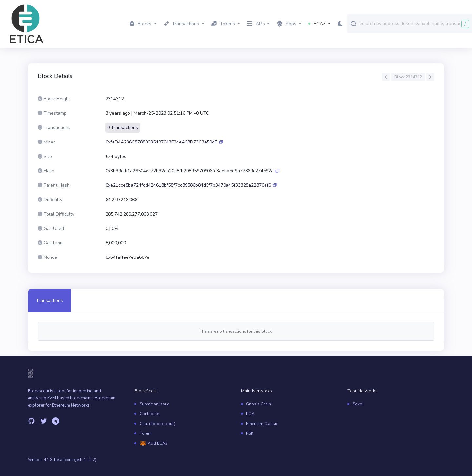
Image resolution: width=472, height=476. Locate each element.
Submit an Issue (154, 404)
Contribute (149, 414)
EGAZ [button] (317, 24)
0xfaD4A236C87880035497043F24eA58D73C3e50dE (161, 142)
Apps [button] (287, 24)
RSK (250, 433)
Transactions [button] (182, 24)
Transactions (49, 301)
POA (250, 414)
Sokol (358, 404)
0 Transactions (123, 128)
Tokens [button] (223, 24)
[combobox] (415, 23)
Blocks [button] (141, 24)
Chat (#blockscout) (157, 424)
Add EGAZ (158, 443)
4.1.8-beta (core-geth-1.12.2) (70, 460)
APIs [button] (256, 24)
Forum (146, 433)
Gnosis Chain (259, 404)
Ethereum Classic (262, 424)
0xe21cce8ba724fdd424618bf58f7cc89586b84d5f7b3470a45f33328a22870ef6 (188, 185)
